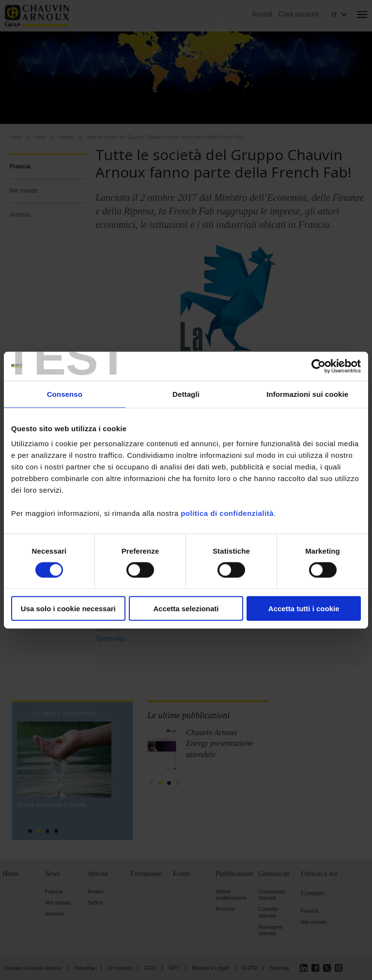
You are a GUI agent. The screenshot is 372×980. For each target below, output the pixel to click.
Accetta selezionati (186, 609)
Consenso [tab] (65, 394)
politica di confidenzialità (227, 513)
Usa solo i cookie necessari (68, 609)
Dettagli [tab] (186, 394)
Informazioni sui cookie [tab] (307, 394)
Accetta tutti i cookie (304, 609)
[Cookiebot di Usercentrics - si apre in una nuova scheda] (318, 366)
